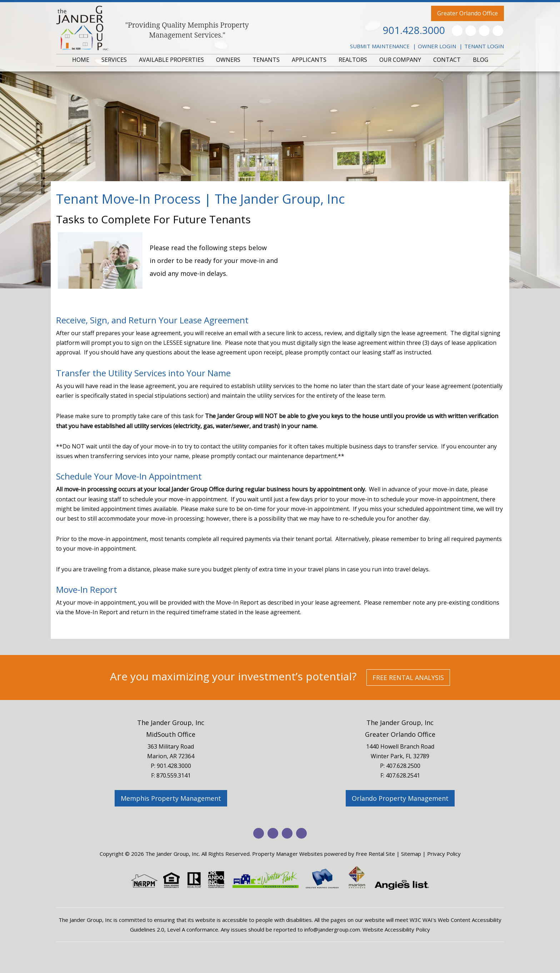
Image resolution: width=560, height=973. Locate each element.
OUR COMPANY (400, 60)
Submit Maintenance (380, 46)
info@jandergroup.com (332, 929)
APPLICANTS (309, 60)
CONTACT (447, 60)
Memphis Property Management (171, 798)
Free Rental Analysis (408, 677)
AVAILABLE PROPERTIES (171, 60)
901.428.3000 (414, 30)
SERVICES (114, 60)
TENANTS (266, 60)
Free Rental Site (375, 854)
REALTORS (353, 60)
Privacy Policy (444, 854)
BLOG (481, 60)
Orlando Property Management (400, 798)
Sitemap (411, 854)
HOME (81, 60)
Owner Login (437, 46)
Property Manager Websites (287, 854)
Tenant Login (484, 46)
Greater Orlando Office (467, 13)
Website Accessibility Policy (396, 929)
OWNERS (228, 60)
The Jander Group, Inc (171, 723)
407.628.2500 (403, 766)
